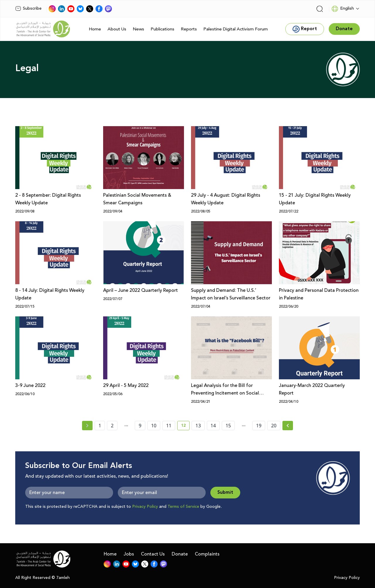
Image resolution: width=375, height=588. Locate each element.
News (138, 29)
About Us (117, 29)
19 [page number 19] (259, 426)
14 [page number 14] (213, 426)
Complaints (207, 554)
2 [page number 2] (112, 426)
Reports (189, 29)
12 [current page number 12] (185, 426)
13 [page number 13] (198, 426)
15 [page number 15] (228, 426)
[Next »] (288, 426)
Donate (180, 554)
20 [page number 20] (274, 426)
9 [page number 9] (140, 426)
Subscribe (28, 8)
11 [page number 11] (169, 426)
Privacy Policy (145, 507)
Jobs (129, 554)
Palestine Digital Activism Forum (236, 29)
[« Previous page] (87, 426)
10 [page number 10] (154, 426)
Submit (225, 492)
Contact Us (153, 554)
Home (95, 29)
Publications (162, 29)
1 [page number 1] (100, 426)
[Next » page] (288, 426)
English (343, 9)
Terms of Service (183, 507)
